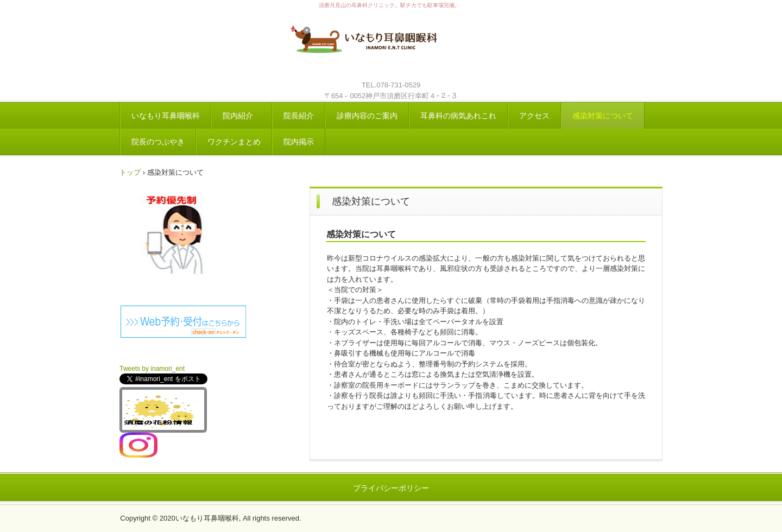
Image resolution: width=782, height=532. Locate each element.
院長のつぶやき (158, 142)
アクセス (534, 116)
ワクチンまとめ (234, 142)
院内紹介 (242, 116)
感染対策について (603, 116)
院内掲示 (299, 142)
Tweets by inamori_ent (152, 369)
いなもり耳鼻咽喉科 (391, 45)
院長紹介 (299, 116)
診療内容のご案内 (367, 116)
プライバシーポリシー (391, 488)
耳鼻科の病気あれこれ (458, 116)
